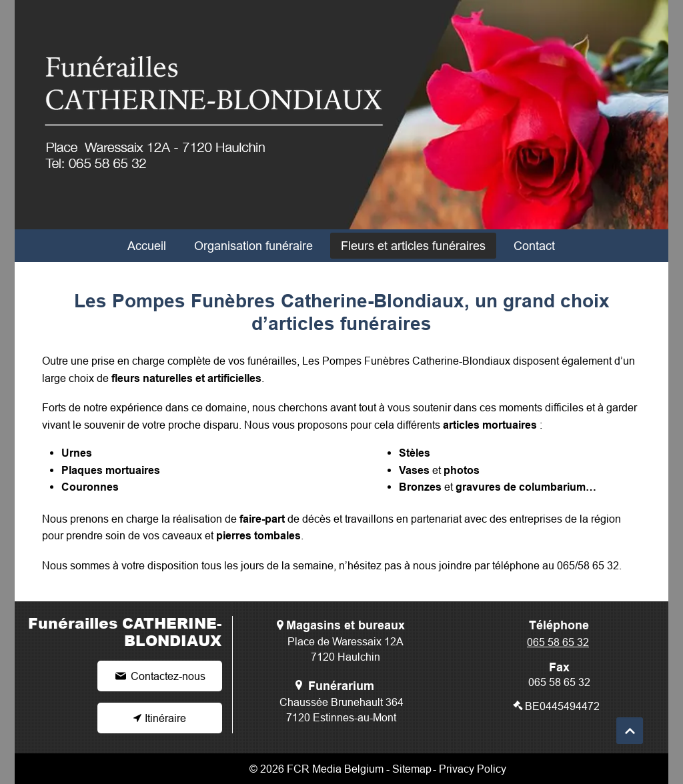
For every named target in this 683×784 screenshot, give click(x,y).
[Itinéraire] (160, 718)
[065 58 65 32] (559, 642)
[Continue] (630, 731)
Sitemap (412, 769)
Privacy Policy (473, 769)
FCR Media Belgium (335, 769)
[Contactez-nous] (160, 676)
